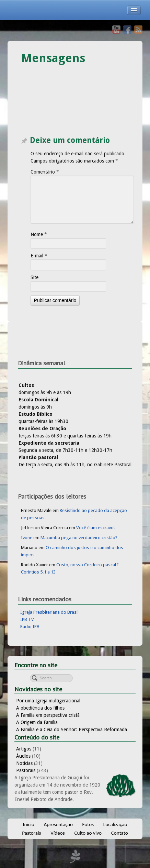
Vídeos (58, 833)
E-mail (39, 256)
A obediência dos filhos (40, 708)
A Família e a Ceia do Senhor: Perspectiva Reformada (72, 730)
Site (34, 277)
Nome (39, 234)
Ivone (27, 538)
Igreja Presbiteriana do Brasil (49, 612)
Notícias (24, 763)
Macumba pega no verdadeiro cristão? (79, 538)
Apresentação (58, 824)
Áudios (23, 756)
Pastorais (26, 770)
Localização (115, 824)
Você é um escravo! (95, 528)
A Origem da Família (37, 722)
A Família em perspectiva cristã (48, 715)
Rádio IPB (30, 627)
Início (29, 824)
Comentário (45, 172)
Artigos (24, 749)
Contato (120, 833)
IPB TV (27, 619)
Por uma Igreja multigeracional (48, 701)
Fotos (88, 824)
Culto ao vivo (88, 833)
